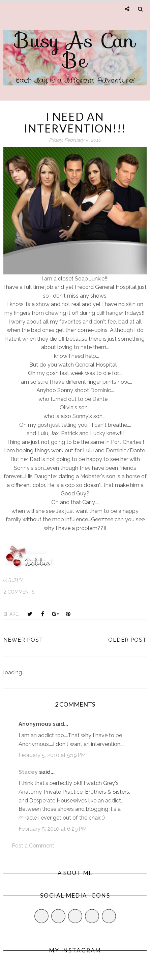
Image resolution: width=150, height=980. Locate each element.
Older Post (127, 640)
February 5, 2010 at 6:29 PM (53, 829)
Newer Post (23, 640)
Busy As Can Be (75, 50)
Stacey (28, 772)
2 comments (19, 592)
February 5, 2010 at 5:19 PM (52, 755)
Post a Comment (33, 846)
